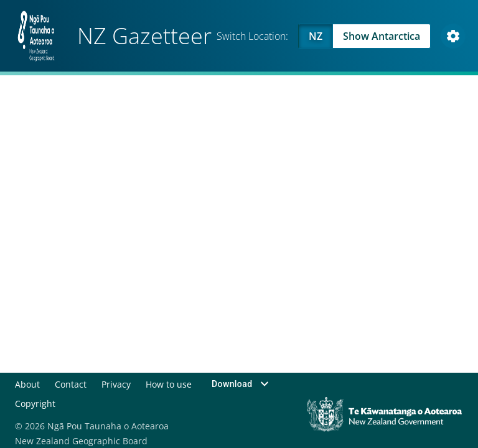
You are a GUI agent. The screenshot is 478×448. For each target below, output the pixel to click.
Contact (71, 384)
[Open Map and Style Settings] (453, 36)
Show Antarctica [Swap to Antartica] (382, 36)
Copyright (35, 403)
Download (241, 384)
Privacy (115, 384)
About (27, 384)
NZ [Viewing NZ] (316, 36)
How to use (168, 384)
